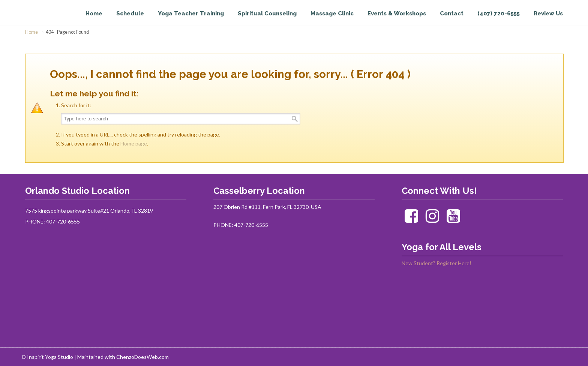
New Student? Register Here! (436, 263)
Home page (134, 143)
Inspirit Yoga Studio (56, 21)
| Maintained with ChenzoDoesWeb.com (121, 357)
